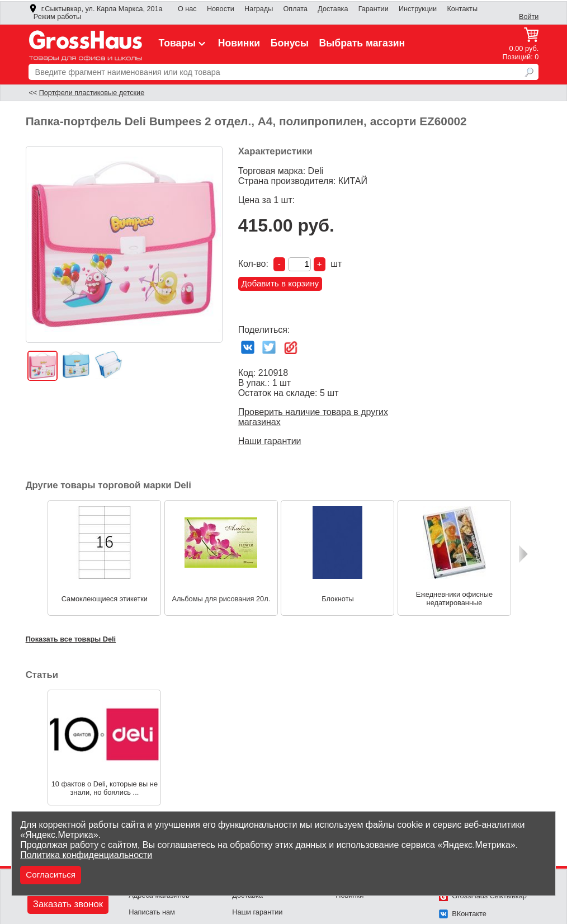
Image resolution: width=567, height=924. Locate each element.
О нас (187, 9)
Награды (259, 9)
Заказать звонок (68, 904)
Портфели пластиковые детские (92, 93)
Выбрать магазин (362, 43)
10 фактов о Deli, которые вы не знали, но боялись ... (105, 788)
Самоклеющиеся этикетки (105, 599)
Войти (529, 17)
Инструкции (418, 9)
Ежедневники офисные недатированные (454, 598)
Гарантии (374, 9)
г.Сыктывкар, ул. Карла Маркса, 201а (96, 9)
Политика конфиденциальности (86, 855)
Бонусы (290, 43)
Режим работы (57, 17)
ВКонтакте (463, 914)
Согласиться (51, 874)
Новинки (239, 43)
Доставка (333, 9)
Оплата (296, 9)
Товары (183, 43)
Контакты (462, 9)
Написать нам (152, 912)
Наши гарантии (270, 441)
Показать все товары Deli (71, 639)
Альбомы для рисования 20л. (221, 599)
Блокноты (338, 599)
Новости (221, 9)
